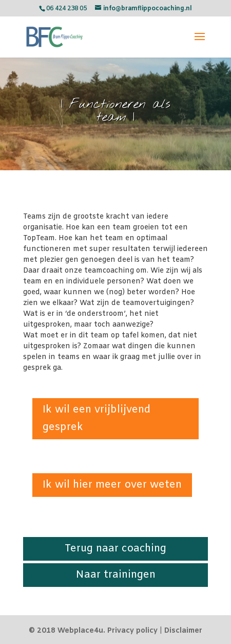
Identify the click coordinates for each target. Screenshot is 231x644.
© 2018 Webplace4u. (67, 631)
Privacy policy (132, 631)
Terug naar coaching (115, 549)
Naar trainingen (116, 575)
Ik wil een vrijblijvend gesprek (97, 418)
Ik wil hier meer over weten (112, 485)
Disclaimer (183, 631)
